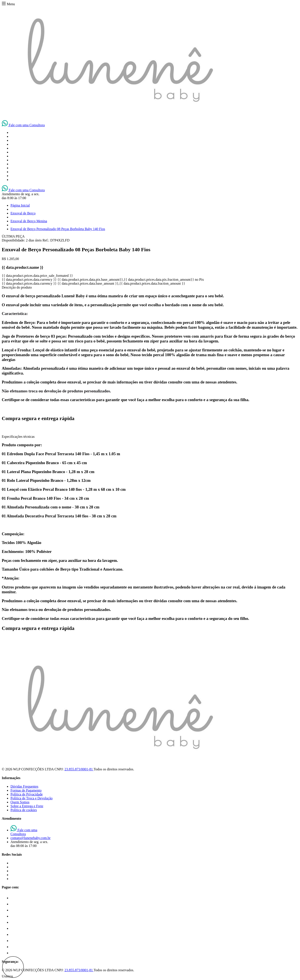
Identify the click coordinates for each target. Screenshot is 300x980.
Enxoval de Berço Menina (29, 221)
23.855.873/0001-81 (79, 769)
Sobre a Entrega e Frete (27, 806)
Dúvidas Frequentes (24, 786)
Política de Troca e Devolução (32, 798)
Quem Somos (20, 802)
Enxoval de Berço (23, 213)
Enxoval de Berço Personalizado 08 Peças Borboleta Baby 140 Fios (58, 229)
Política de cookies (24, 810)
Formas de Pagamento (26, 790)
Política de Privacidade (27, 794)
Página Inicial (20, 205)
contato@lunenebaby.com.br (30, 838)
